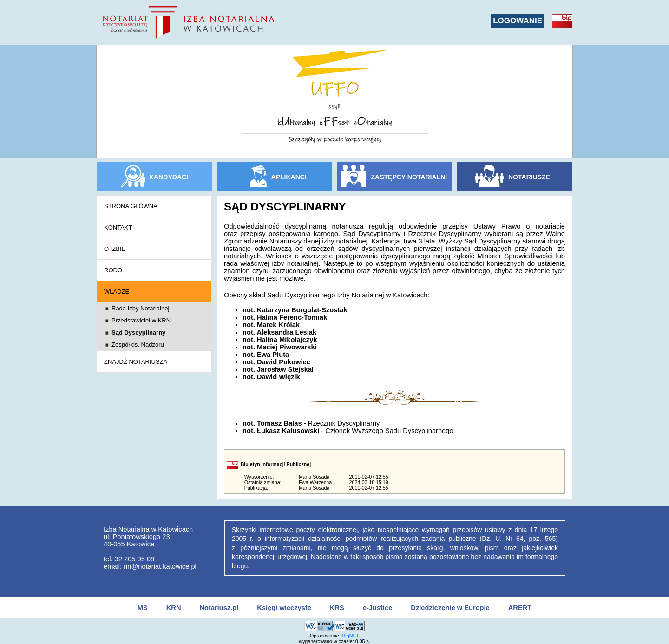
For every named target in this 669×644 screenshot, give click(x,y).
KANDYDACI (169, 177)
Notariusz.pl (219, 608)
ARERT (520, 608)
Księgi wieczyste (284, 608)
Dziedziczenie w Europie (450, 608)
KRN (174, 608)
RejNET (351, 636)
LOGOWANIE (518, 21)
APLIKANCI (289, 177)
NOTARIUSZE (529, 177)
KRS (337, 608)
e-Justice (378, 608)
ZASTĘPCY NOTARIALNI (409, 177)
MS (143, 608)
